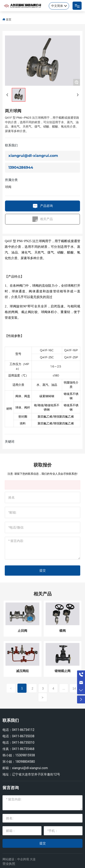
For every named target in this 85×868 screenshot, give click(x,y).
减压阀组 (22, 671)
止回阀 (22, 631)
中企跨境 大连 (26, 859)
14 (74, 688)
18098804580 (25, 762)
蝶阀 (63, 631)
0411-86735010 (23, 743)
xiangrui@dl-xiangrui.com (33, 156)
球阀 (8, 187)
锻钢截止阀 (63, 671)
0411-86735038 (23, 736)
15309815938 (25, 755)
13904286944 (21, 167)
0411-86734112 (23, 730)
